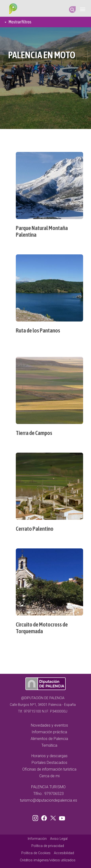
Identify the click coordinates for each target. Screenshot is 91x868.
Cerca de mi (49, 776)
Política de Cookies (36, 853)
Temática (49, 745)
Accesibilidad (64, 853)
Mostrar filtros (20, 22)
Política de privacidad (48, 846)
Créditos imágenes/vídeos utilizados (48, 860)
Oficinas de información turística (49, 769)
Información (37, 839)
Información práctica (49, 732)
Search (72, 10)
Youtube (61, 817)
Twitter (54, 817)
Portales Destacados (49, 763)
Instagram (36, 817)
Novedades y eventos (49, 725)
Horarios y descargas (49, 756)
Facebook (45, 817)
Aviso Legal (59, 839)
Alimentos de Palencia (49, 739)
